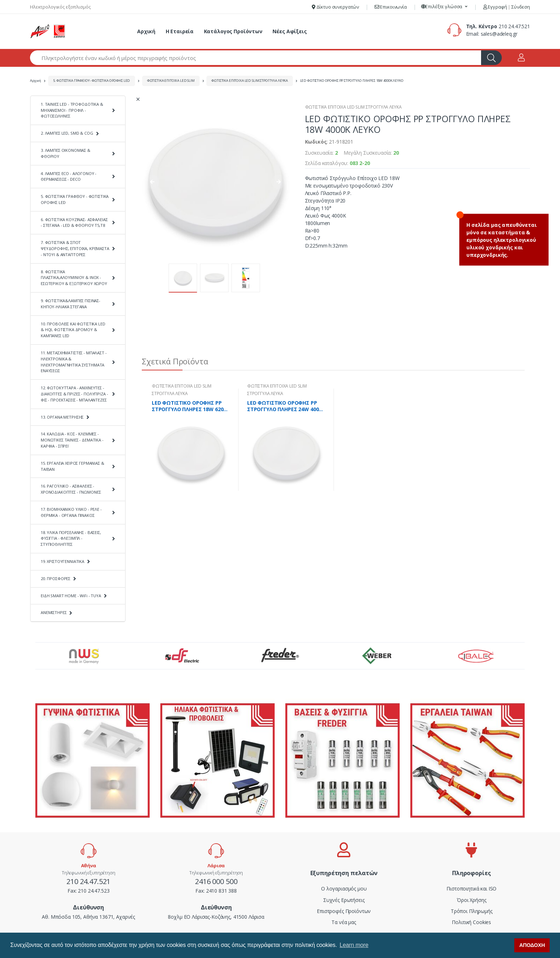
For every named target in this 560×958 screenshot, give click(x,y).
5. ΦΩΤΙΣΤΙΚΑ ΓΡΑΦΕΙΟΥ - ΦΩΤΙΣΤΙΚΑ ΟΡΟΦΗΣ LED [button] (75, 199)
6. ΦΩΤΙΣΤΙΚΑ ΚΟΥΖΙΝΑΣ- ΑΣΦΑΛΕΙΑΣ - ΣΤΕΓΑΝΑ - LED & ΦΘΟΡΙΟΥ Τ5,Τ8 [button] (74, 223)
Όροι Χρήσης (471, 900)
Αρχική (146, 31)
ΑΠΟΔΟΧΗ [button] (532, 945)
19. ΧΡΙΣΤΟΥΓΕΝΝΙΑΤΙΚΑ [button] (62, 561)
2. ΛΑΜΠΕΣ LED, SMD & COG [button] (67, 133)
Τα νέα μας (344, 922)
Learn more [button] (354, 945)
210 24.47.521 (514, 26)
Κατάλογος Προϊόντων (233, 31)
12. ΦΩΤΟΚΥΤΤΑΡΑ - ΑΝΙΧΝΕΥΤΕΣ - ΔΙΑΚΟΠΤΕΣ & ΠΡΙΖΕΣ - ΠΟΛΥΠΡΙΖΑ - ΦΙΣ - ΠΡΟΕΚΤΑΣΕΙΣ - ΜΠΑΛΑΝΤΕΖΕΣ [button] (74, 394)
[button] (444, 7)
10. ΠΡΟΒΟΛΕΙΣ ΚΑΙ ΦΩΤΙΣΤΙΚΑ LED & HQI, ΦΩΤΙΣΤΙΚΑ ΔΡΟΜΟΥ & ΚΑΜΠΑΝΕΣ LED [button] (73, 330)
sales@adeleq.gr (499, 34)
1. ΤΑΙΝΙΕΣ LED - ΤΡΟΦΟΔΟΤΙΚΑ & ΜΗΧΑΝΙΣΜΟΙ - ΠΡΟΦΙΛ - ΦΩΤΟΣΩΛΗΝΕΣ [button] (72, 110)
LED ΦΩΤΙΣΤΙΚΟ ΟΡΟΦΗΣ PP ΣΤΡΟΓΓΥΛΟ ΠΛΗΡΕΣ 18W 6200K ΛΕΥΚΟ (191, 406)
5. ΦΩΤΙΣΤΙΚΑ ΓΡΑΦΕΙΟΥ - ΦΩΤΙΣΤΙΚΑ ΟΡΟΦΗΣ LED (92, 81)
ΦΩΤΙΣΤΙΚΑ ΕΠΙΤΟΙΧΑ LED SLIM (171, 81)
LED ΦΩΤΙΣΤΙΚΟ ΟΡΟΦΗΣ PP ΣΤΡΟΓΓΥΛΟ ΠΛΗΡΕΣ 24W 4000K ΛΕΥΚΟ (286, 406)
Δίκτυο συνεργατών (335, 7)
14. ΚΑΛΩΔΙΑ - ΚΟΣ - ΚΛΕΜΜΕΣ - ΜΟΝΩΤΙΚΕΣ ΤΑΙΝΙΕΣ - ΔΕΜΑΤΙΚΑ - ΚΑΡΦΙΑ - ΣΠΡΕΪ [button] (72, 440)
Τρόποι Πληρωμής (472, 911)
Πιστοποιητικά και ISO (471, 889)
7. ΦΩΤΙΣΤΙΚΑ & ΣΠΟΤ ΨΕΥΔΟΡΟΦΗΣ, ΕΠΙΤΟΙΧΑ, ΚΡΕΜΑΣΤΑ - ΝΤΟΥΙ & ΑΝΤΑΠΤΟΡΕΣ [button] (75, 248)
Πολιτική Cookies (471, 922)
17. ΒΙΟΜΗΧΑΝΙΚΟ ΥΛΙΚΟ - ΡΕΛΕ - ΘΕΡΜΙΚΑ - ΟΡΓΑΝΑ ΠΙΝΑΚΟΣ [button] (71, 512)
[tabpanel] (191, 440)
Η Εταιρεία (180, 31)
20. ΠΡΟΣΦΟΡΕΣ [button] (56, 578)
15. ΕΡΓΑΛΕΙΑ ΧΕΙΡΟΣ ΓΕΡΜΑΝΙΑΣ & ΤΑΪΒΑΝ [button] (72, 466)
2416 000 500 (216, 881)
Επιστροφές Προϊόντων (344, 911)
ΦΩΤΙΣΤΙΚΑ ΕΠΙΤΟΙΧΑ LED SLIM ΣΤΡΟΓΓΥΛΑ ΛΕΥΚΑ (250, 81)
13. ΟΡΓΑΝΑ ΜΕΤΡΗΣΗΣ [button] (62, 417)
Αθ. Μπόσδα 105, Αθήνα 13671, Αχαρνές (88, 917)
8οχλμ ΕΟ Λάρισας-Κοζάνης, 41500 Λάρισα (216, 917)
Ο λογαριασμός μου (344, 889)
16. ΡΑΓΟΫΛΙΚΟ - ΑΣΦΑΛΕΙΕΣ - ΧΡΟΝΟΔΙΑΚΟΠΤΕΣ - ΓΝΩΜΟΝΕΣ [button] (71, 489)
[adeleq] (48, 31)
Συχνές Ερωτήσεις (344, 900)
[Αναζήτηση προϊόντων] (256, 58)
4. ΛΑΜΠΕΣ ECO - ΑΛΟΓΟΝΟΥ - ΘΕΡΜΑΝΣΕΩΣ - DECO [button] (69, 176)
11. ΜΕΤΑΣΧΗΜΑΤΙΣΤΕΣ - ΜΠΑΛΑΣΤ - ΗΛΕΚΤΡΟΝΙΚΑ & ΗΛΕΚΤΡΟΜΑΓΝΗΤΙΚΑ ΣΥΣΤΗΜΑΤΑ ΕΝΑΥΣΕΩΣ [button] (74, 362)
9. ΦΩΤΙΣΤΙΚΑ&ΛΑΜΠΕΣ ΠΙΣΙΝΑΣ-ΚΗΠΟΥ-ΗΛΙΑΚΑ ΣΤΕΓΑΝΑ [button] (71, 304)
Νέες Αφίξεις (289, 31)
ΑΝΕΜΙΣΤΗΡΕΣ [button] (54, 612)
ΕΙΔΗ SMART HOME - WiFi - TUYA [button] (71, 596)
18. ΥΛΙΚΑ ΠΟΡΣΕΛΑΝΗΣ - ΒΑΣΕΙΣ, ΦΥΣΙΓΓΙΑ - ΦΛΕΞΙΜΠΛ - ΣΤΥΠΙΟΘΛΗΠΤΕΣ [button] (71, 538)
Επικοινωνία (391, 7)
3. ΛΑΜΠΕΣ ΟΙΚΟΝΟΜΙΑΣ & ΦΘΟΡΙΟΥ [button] (66, 153)
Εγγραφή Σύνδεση (507, 7)
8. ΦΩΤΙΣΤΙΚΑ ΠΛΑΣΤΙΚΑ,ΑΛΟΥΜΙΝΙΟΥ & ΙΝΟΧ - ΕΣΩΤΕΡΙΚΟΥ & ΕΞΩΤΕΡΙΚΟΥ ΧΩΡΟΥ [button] (74, 278)
